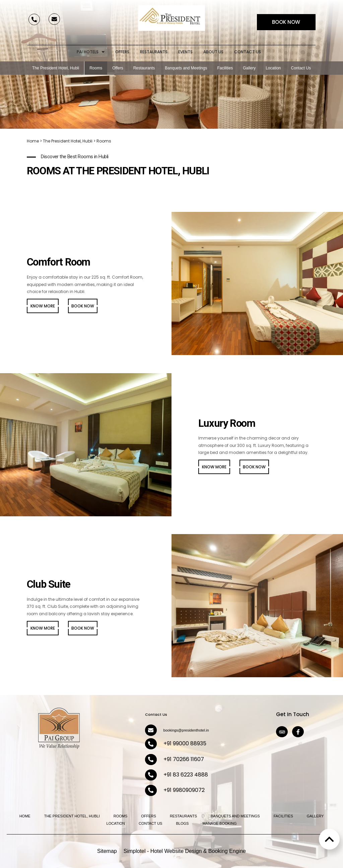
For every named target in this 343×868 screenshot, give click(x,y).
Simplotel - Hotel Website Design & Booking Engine (185, 851)
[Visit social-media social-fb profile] (298, 732)
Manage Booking (219, 823)
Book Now (286, 22)
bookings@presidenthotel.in (186, 730)
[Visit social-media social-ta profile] (282, 732)
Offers (122, 52)
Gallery (249, 68)
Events (185, 52)
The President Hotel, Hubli (56, 68)
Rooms (96, 68)
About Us (213, 52)
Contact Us (248, 52)
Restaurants (154, 52)
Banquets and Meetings (186, 68)
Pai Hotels (91, 52)
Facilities (225, 68)
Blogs (182, 823)
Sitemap (107, 851)
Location (273, 68)
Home (33, 141)
